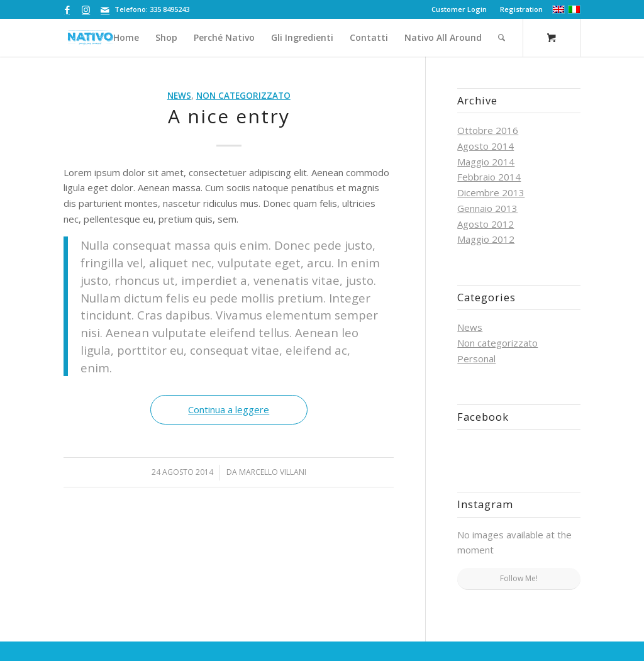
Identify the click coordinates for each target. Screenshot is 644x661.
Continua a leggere (229, 409)
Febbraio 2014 (489, 177)
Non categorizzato (243, 96)
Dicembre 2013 (491, 192)
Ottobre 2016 (488, 130)
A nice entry (229, 116)
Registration (521, 9)
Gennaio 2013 (487, 208)
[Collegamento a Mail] (105, 9)
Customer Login (459, 9)
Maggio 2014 (486, 162)
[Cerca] (502, 38)
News (179, 96)
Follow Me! (519, 578)
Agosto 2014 (486, 146)
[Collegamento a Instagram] (86, 9)
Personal (476, 358)
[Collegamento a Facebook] (67, 9)
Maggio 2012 (486, 239)
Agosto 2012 (486, 224)
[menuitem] (459, 9)
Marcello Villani (273, 472)
